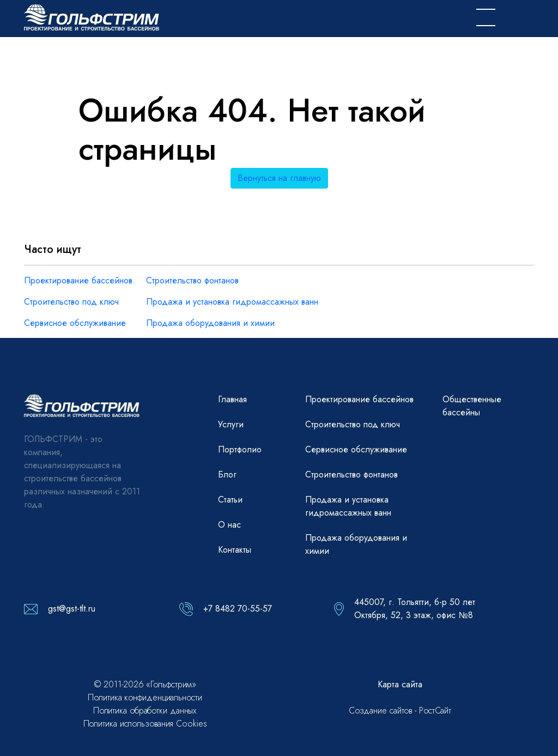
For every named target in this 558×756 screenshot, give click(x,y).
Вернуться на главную (279, 178)
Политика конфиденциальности (145, 697)
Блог (227, 474)
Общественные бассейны (472, 406)
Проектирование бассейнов (78, 280)
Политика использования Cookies (145, 724)
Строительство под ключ (71, 302)
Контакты (235, 550)
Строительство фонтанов (192, 280)
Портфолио (240, 449)
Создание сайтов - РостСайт (400, 710)
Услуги (231, 424)
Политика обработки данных (145, 710)
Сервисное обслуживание (75, 323)
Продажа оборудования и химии (210, 323)
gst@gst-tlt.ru (72, 609)
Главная (232, 399)
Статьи (230, 500)
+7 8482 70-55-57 (238, 609)
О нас (229, 525)
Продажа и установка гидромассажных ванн (232, 302)
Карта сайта (400, 684)
